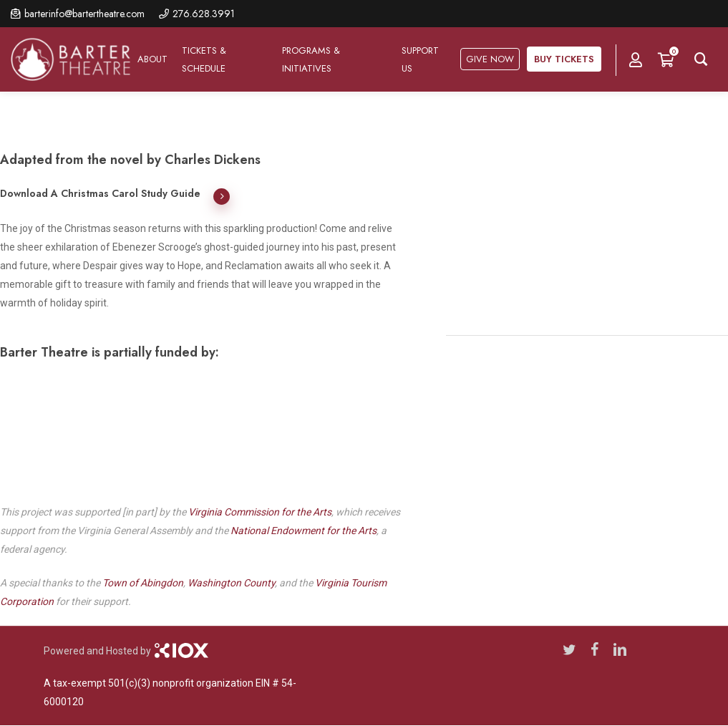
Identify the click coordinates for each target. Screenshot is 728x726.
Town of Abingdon (143, 583)
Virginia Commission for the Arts (260, 512)
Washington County (231, 583)
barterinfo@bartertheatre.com (84, 14)
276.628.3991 (204, 14)
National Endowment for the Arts (304, 531)
